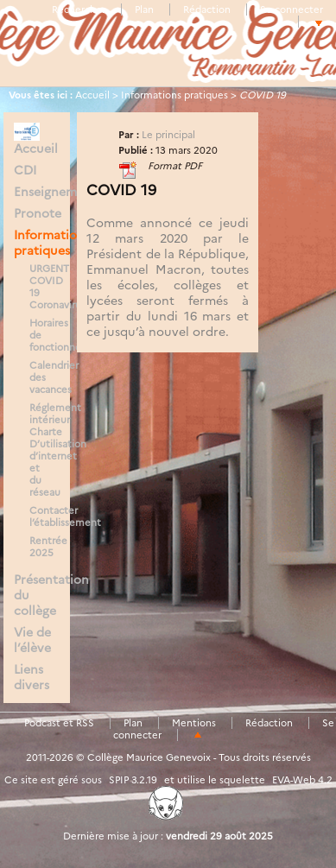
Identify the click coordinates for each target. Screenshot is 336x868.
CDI (25, 170)
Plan (144, 10)
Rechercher (79, 10)
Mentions (194, 723)
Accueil (92, 95)
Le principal (168, 135)
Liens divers (32, 677)
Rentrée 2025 (41, 547)
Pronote (37, 213)
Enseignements (37, 192)
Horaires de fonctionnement (41, 335)
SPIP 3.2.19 (133, 780)
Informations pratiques (174, 95)
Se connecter (292, 10)
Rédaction (207, 10)
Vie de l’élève (32, 640)
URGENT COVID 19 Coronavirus (41, 287)
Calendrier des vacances (41, 377)
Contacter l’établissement (41, 516)
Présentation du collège (37, 595)
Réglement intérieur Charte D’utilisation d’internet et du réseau (41, 450)
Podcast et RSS (59, 723)
